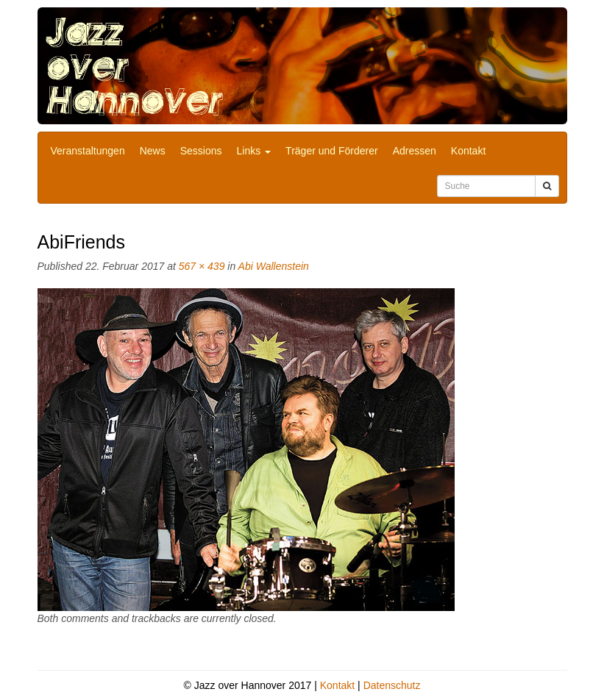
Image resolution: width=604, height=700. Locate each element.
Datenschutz (392, 685)
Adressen (415, 151)
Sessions (201, 151)
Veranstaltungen (88, 151)
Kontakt (468, 151)
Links (254, 151)
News (153, 151)
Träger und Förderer (332, 151)
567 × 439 (202, 266)
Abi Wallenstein (274, 266)
